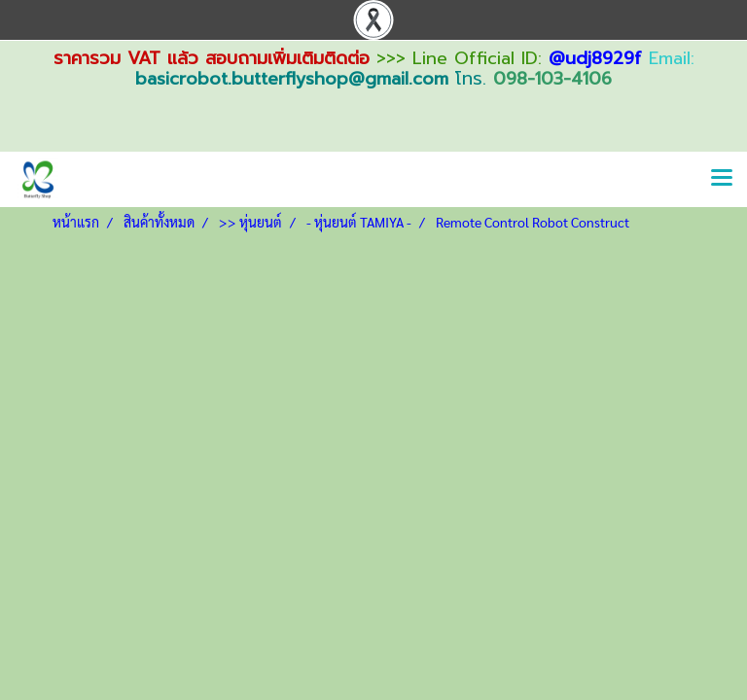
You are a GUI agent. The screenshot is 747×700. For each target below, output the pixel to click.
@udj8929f (595, 58)
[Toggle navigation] (722, 179)
